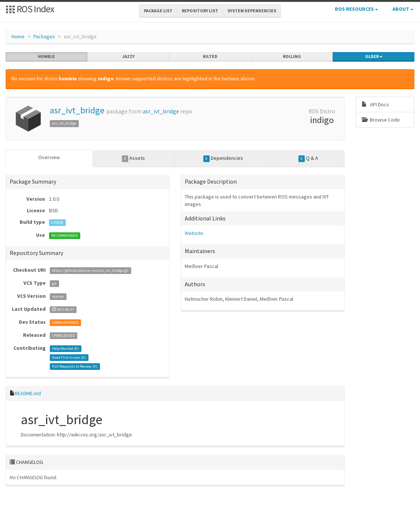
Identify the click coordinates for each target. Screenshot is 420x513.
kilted (210, 57)
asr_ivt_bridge (77, 110)
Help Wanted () (65, 349)
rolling (292, 57)
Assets (134, 158)
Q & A (308, 158)
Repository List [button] (200, 11)
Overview (49, 157)
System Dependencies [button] (252, 11)
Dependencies (223, 158)
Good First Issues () (69, 357)
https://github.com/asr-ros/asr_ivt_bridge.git (90, 270)
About (403, 9)
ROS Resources (356, 9)
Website (194, 233)
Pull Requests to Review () (75, 366)
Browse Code (381, 120)
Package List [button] (158, 11)
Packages (44, 36)
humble (46, 57)
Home (18, 36)
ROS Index (30, 9)
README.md (28, 393)
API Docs (375, 104)
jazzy (128, 57)
